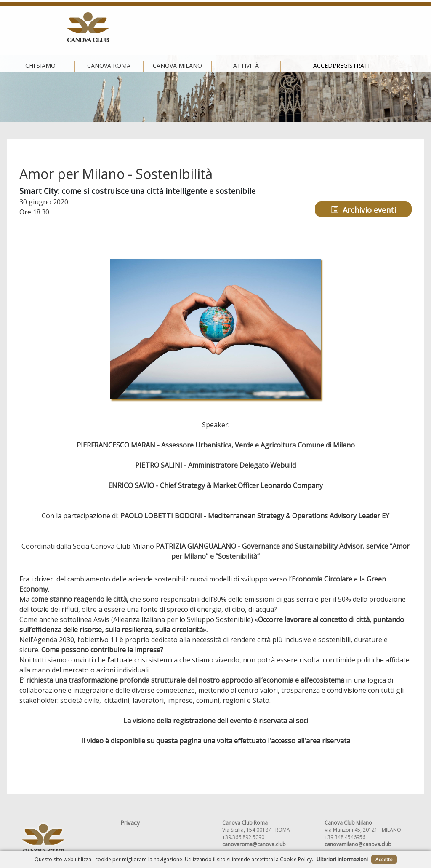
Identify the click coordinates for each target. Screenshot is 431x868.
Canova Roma (145, 27)
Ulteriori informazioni (342, 859)
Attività (282, 27)
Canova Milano (213, 27)
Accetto (384, 859)
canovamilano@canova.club (358, 844)
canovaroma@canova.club (254, 844)
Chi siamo (77, 27)
